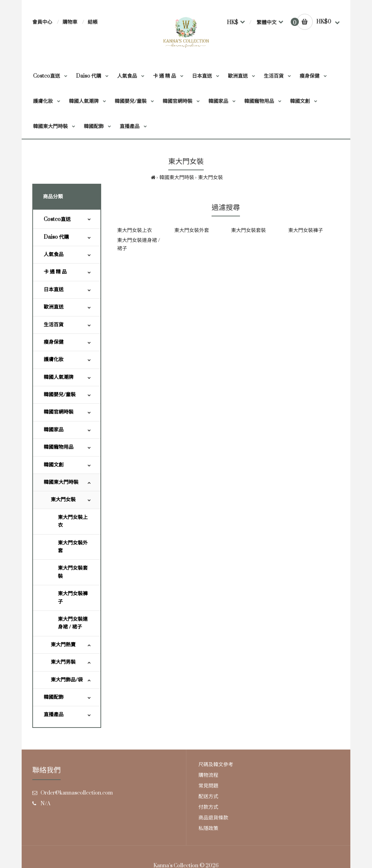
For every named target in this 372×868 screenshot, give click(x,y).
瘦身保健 (54, 342)
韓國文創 (54, 465)
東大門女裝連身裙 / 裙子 (73, 623)
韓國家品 (54, 430)
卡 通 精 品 (55, 272)
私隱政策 (208, 828)
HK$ (232, 23)
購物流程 (208, 775)
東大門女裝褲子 (73, 598)
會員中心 (42, 22)
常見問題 (208, 786)
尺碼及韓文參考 (216, 765)
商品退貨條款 (213, 818)
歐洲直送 (54, 307)
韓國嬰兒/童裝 (60, 395)
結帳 (93, 22)
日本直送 (54, 290)
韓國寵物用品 (59, 447)
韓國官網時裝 (59, 412)
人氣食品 (54, 255)
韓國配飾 (54, 697)
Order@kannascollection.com (77, 793)
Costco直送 (57, 219)
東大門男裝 (63, 662)
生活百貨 (54, 325)
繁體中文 (267, 23)
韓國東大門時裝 (177, 178)
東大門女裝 (210, 178)
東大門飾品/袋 (67, 680)
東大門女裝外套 (73, 547)
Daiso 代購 (56, 237)
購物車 (70, 22)
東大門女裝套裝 (73, 572)
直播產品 (54, 715)
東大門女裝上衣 (73, 521)
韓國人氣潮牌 (59, 377)
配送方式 (208, 797)
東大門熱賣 (63, 645)
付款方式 (208, 807)
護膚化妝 (54, 360)
